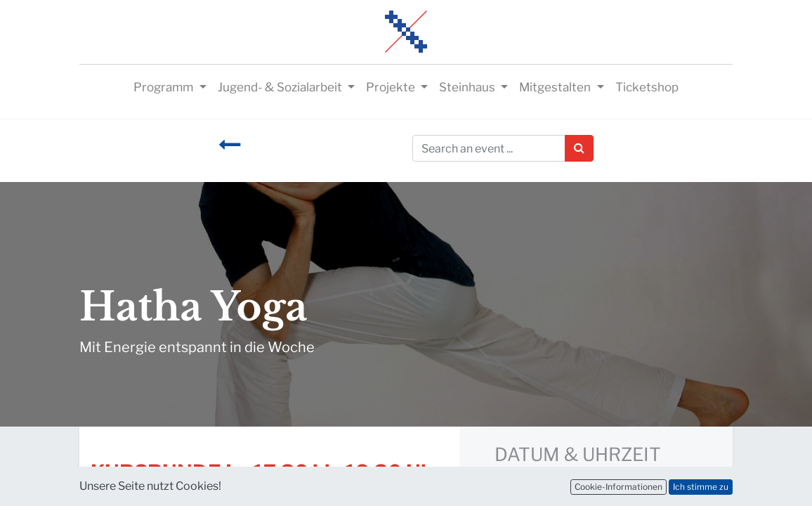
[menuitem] (647, 88)
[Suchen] (579, 148)
